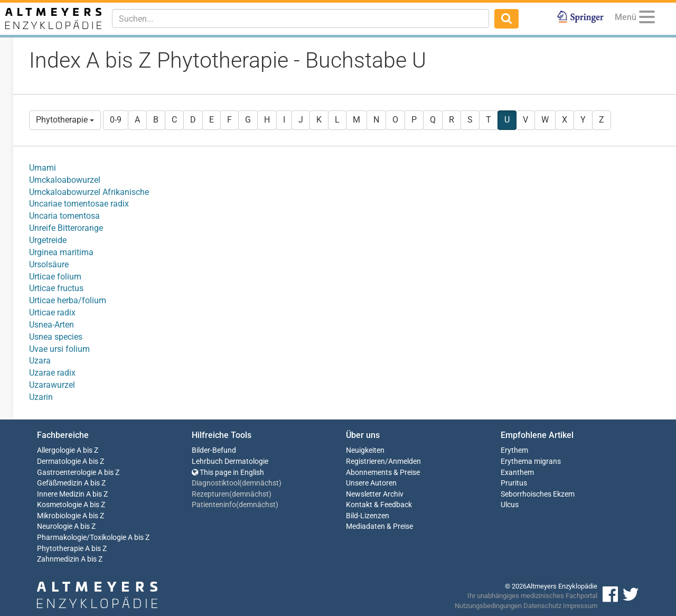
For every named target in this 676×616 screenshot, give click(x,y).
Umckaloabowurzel (65, 180)
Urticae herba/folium (68, 300)
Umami (43, 168)
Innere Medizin (61, 494)
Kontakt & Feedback (379, 505)
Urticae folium (55, 277)
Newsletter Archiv (375, 494)
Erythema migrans (531, 461)
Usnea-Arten (51, 325)
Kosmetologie (59, 505)
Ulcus (510, 505)
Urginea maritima (61, 252)
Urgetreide (48, 240)
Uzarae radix (52, 373)
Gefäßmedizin (60, 483)
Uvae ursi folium (59, 349)
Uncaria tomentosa (64, 216)
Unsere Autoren (371, 483)
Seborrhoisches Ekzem (538, 494)
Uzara (40, 361)
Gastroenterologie (67, 473)
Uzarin (41, 397)
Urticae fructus (56, 288)
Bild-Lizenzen (368, 516)
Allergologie (56, 450)
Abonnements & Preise (383, 473)
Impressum (580, 606)
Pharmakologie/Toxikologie (82, 538)
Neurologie (55, 526)
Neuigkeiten (365, 450)
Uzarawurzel (52, 385)
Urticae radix (52, 312)
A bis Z (87, 450)
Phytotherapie (65, 120)
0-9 (116, 120)
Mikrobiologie (59, 516)
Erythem (514, 450)
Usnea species (56, 337)
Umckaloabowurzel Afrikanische (89, 192)
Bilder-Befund (214, 450)
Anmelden (405, 461)
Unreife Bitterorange (66, 228)
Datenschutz (542, 606)
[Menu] (647, 19)
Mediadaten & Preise (379, 526)
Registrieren (365, 461)
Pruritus (514, 483)
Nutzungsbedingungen (488, 606)
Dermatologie (59, 461)
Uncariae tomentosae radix (79, 204)
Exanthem (517, 473)
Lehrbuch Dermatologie (230, 461)
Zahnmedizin (58, 559)
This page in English (228, 473)
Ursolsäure (49, 264)
